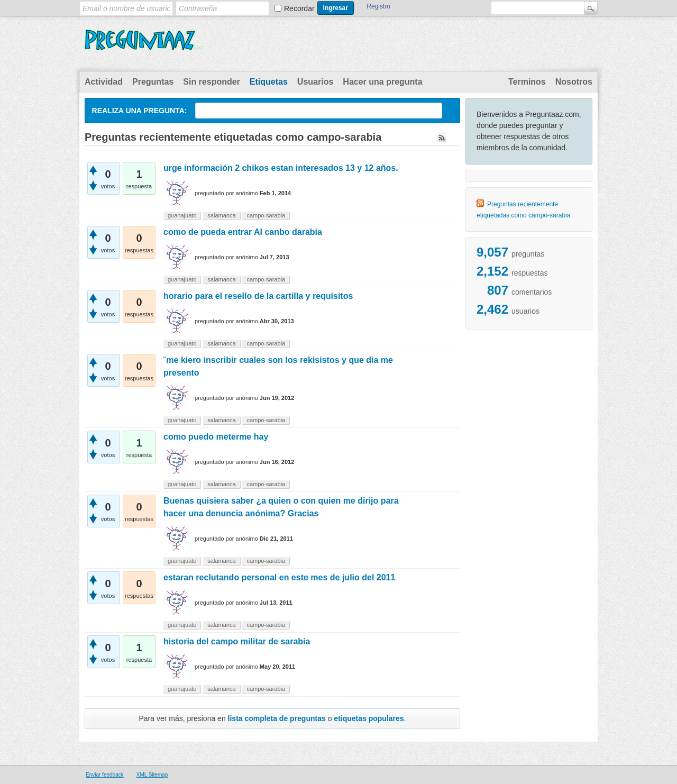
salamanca (221, 215)
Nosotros (574, 82)
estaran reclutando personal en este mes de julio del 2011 (279, 577)
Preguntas (153, 82)
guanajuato (182, 215)
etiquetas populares (369, 718)
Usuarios (315, 82)
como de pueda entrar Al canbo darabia (243, 232)
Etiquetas (269, 82)
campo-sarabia (266, 215)
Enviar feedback (105, 775)
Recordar (299, 8)
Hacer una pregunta (382, 82)
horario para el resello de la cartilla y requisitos (258, 296)
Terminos (527, 82)
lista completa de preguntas (277, 718)
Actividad (104, 82)
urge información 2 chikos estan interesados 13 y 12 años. (281, 168)
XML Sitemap (152, 775)
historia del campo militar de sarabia (237, 641)
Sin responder (212, 82)
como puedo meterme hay (216, 437)
